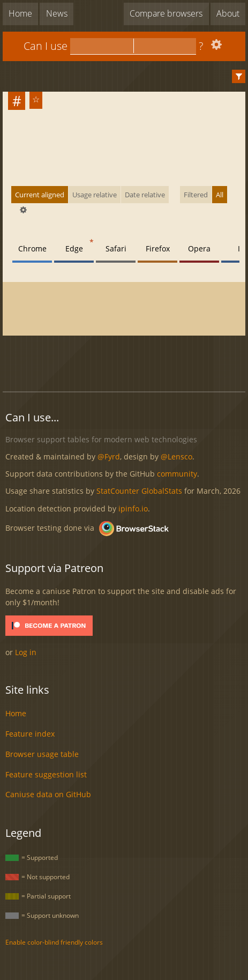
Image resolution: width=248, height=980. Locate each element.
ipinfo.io (133, 508)
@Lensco (176, 456)
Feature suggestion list (46, 774)
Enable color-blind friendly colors (54, 942)
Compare (166, 13)
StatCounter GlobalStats (139, 491)
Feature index (30, 734)
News (57, 13)
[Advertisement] (125, 358)
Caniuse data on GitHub (48, 794)
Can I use (46, 46)
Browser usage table (42, 754)
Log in (26, 652)
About (228, 13)
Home (20, 13)
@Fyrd (109, 456)
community (177, 474)
